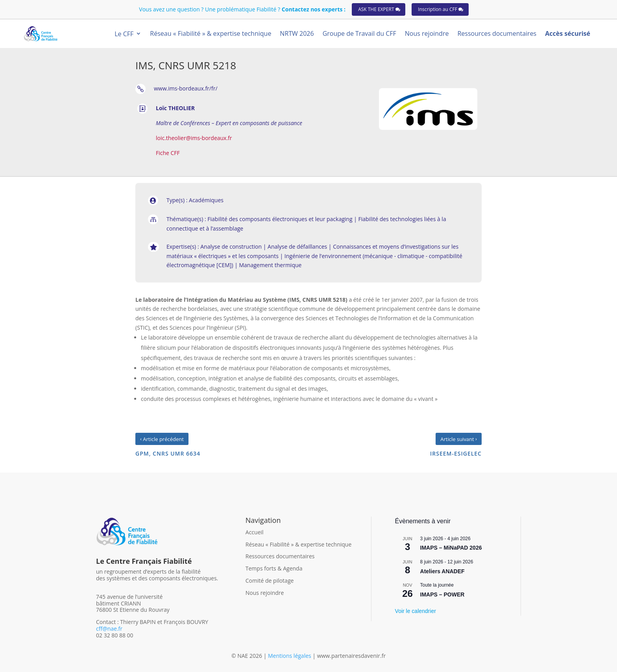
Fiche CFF (168, 153)
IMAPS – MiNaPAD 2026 (451, 548)
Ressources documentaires (280, 556)
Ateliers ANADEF (442, 571)
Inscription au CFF (438, 9)
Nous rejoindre (265, 593)
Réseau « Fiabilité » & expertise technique (299, 544)
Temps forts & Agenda (274, 568)
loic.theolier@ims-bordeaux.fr (194, 138)
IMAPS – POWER (442, 594)
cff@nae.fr (109, 629)
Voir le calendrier (416, 611)
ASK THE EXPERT (376, 9)
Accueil (255, 532)
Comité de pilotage (270, 581)
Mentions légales (290, 656)
